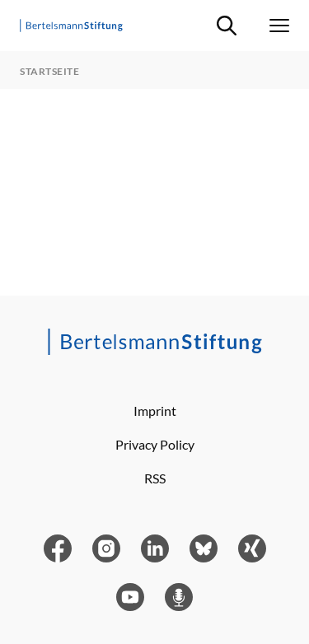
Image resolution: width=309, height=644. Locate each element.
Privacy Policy (155, 444)
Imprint (155, 411)
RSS (155, 478)
